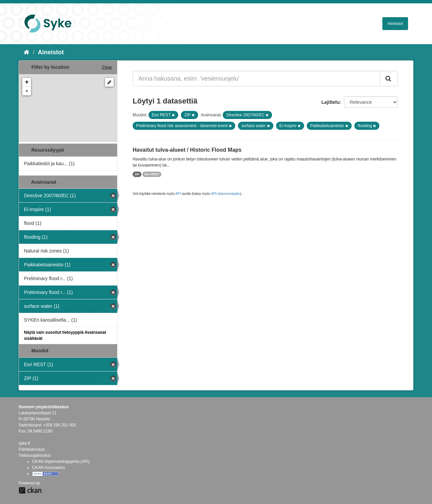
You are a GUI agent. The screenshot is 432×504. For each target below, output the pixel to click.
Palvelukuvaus (32, 449)
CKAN (30, 490)
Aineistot (395, 24)
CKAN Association (48, 468)
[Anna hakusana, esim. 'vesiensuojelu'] (256, 79)
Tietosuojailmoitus (35, 455)
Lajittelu (330, 102)
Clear (107, 67)
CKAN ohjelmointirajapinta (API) (61, 462)
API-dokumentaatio (226, 194)
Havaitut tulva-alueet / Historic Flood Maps (187, 150)
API (178, 194)
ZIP (137, 174)
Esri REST (152, 174)
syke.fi (24, 443)
